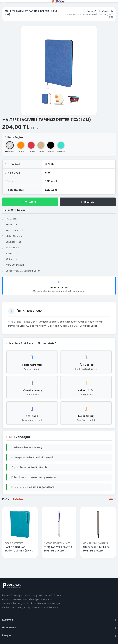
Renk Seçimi (14, 137)
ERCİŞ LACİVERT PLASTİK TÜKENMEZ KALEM (58, 549)
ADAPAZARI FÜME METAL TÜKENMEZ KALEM (97, 549)
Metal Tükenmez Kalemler (95, 543)
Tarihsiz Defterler (14, 543)
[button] (111, 499)
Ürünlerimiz (107, 11)
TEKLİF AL (88, 202)
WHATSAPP (30, 202)
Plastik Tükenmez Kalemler (57, 543)
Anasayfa (92, 11)
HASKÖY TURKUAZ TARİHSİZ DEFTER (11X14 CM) (18, 549)
